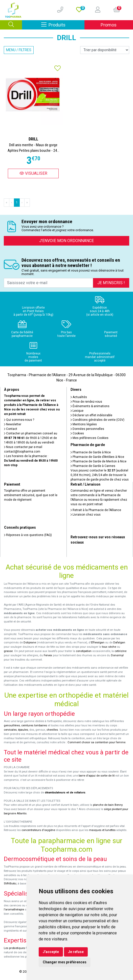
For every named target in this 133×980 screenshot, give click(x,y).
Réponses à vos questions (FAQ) (28, 535)
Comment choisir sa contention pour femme (96, 742)
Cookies (77, 433)
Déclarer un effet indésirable (91, 415)
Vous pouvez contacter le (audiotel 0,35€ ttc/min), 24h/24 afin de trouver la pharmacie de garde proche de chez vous (100, 475)
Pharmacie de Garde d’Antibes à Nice (97, 457)
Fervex (48, 655)
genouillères (12, 725)
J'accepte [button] (51, 952)
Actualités (79, 397)
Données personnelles (87, 429)
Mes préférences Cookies (90, 438)
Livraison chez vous (86, 515)
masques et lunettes (102, 830)
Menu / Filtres (19, 50)
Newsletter (13, 424)
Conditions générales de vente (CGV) (97, 420)
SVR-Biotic (10, 884)
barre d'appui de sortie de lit (97, 776)
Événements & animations (90, 406)
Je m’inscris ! (111, 283)
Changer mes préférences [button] (65, 962)
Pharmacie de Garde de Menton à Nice (98, 461)
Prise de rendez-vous (86, 402)
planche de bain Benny (108, 805)
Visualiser (33, 173)
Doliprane (30, 643)
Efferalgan (98, 643)
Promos (109, 25)
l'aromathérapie (14, 910)
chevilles (52, 730)
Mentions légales (84, 424)
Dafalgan (119, 643)
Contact (11, 429)
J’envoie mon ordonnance (66, 241)
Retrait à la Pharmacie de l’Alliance (96, 510)
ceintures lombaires (34, 725)
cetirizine (120, 651)
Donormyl (117, 655)
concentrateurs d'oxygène (38, 830)
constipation (84, 651)
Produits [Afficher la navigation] (63, 25)
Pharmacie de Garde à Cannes (93, 466)
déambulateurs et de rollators (65, 793)
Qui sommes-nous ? (19, 420)
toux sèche (109, 647)
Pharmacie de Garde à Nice (91, 452)
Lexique (77, 411)
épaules (23, 730)
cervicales (10, 730)
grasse (8, 651)
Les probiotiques (14, 948)
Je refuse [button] (76, 952)
